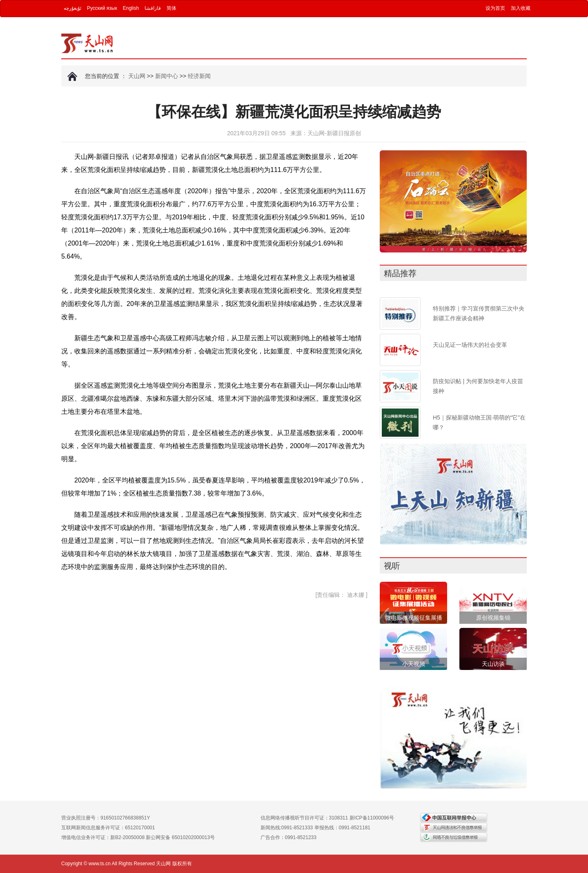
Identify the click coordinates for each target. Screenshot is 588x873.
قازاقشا (153, 8)
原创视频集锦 (493, 618)
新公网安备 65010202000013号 (180, 837)
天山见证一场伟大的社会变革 (470, 345)
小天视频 (414, 664)
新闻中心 (167, 76)
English (131, 8)
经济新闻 (199, 76)
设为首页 (495, 8)
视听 (392, 566)
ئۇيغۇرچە (72, 8)
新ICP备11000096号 (372, 818)
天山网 (137, 76)
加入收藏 (521, 8)
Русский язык (102, 8)
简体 (171, 8)
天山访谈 (493, 664)
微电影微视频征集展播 (414, 618)
